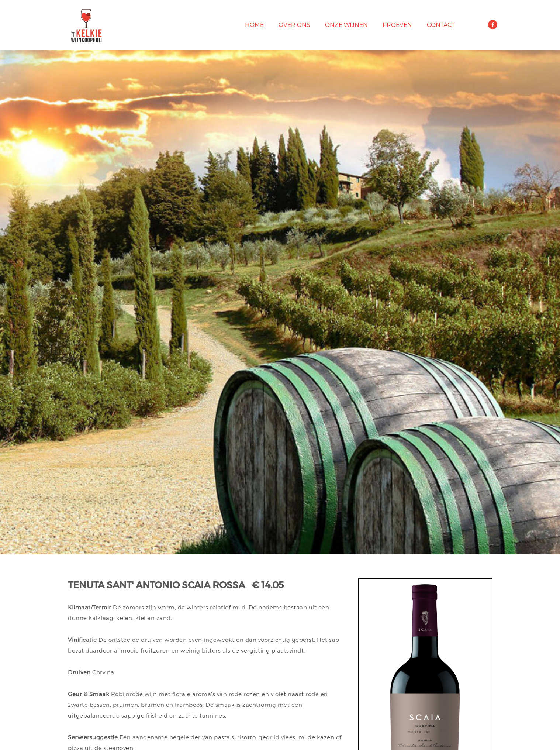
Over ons (294, 25)
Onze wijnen (346, 25)
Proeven (397, 25)
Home (254, 25)
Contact (441, 25)
